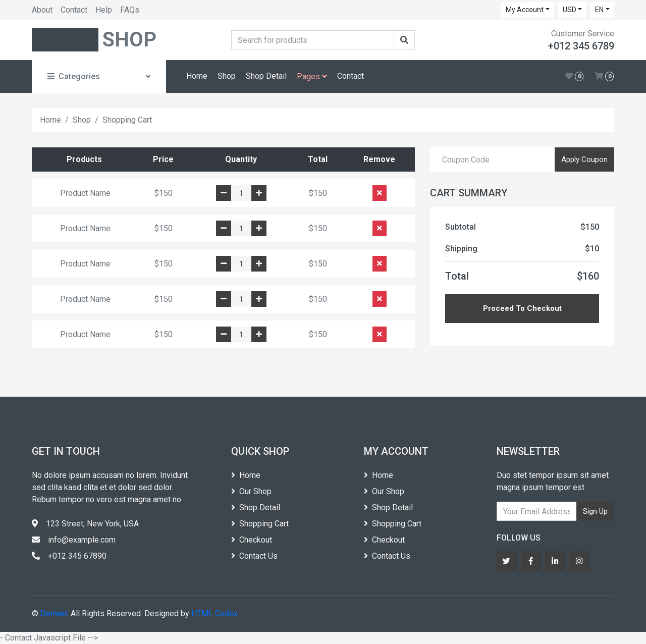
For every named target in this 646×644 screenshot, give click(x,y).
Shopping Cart (260, 524)
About (42, 10)
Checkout (252, 540)
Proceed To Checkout (522, 308)
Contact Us (254, 556)
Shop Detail (266, 76)
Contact (74, 10)
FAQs (130, 10)
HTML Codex (214, 613)
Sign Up (595, 511)
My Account (525, 10)
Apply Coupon (584, 159)
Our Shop (251, 491)
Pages (312, 76)
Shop (227, 76)
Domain (54, 613)
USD (570, 10)
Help (104, 10)
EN (599, 10)
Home (197, 76)
